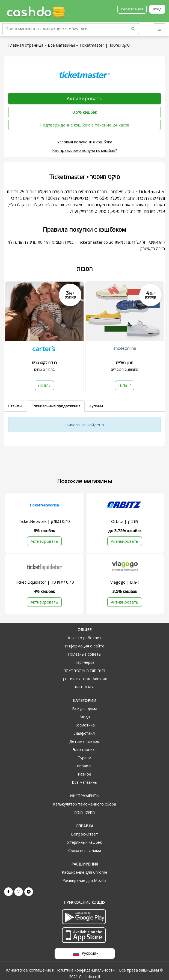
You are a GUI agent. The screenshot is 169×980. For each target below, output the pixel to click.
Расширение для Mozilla (84, 880)
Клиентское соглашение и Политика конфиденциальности (60, 970)
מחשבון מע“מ (84, 812)
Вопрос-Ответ (84, 834)
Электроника (85, 750)
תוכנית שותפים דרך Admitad (85, 679)
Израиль (85, 766)
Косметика (85, 725)
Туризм (84, 758)
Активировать (84, 98)
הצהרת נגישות (84, 687)
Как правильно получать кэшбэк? (85, 150)
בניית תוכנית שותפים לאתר (85, 670)
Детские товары (84, 741)
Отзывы (15, 406)
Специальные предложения (56, 406)
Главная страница (26, 45)
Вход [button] (157, 9)
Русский (84, 954)
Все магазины (61, 45)
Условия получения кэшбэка (85, 142)
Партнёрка (84, 662)
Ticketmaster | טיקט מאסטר (104, 45)
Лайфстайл (84, 733)
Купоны (96, 406)
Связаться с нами (85, 850)
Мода (85, 717)
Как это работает (85, 638)
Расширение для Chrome (84, 872)
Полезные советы (85, 654)
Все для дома (85, 709)
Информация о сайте (84, 646)
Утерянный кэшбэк (84, 842)
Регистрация (132, 9)
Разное (84, 774)
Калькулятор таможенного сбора (84, 804)
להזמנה (44, 385)
